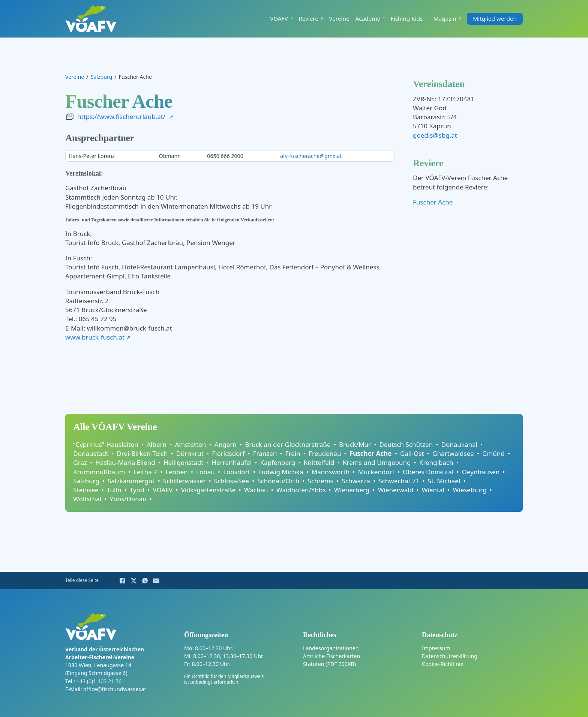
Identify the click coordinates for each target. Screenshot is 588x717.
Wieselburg (469, 490)
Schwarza (356, 481)
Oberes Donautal (428, 472)
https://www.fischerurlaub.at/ (121, 116)
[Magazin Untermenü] (460, 19)
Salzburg (101, 77)
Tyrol (137, 490)
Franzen (265, 453)
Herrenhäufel (232, 462)
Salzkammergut (131, 481)
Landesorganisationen (331, 648)
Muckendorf (376, 472)
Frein (293, 453)
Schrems (321, 481)
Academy (368, 19)
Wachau (256, 490)
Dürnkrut (190, 453)
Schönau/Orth (278, 481)
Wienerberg (352, 490)
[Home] (91, 19)
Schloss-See (232, 481)
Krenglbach (436, 462)
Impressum (436, 648)
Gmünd (493, 453)
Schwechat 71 (399, 481)
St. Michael (444, 481)
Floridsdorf (228, 453)
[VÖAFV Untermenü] (292, 19)
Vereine (339, 19)
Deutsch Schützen (406, 444)
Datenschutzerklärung (450, 656)
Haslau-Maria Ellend (125, 462)
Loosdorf (236, 472)
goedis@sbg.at (435, 135)
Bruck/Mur (355, 444)
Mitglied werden (495, 19)
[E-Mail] (156, 580)
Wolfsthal (87, 499)
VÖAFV (279, 19)
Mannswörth (331, 472)
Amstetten (190, 444)
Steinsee (86, 490)
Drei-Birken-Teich (142, 453)
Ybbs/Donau (128, 499)
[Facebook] (122, 580)
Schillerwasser (184, 481)
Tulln (114, 490)
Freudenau (325, 453)
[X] (133, 580)
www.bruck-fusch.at (95, 337)
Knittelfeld (319, 462)
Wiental (433, 490)
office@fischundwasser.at (115, 689)
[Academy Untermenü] (384, 19)
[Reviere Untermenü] (322, 19)
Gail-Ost (412, 453)
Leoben (176, 472)
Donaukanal (459, 444)
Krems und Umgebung (377, 462)
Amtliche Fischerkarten (331, 656)
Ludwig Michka (281, 472)
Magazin (445, 19)
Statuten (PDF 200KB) (329, 664)
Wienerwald (396, 490)
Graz (80, 462)
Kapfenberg (278, 462)
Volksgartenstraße (208, 490)
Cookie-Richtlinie (443, 664)
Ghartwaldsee (453, 453)
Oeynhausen (481, 472)
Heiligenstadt (183, 462)
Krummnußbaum (99, 472)
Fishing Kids (407, 19)
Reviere (308, 19)
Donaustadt (91, 453)
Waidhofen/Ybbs (301, 490)
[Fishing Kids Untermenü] (426, 19)
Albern (157, 444)
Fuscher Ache (433, 202)
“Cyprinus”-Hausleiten (106, 444)
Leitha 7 (145, 472)
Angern (226, 444)
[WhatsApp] (145, 580)
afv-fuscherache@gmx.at (311, 156)
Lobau (205, 472)
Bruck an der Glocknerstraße (288, 444)
